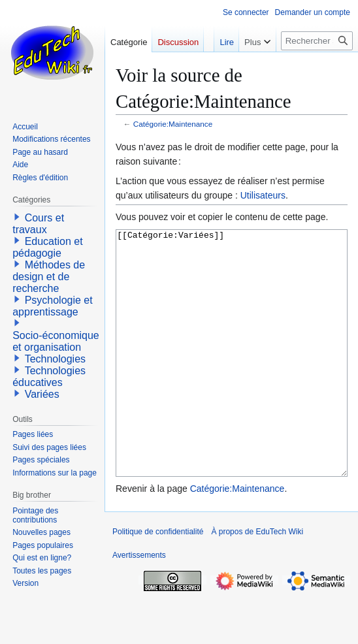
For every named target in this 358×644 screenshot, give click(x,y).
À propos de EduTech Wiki (257, 581)
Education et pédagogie (47, 247)
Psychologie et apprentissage (53, 306)
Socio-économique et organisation (56, 341)
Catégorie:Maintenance (173, 124)
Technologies (55, 359)
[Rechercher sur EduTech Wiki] (317, 41)
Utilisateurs (263, 195)
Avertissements (139, 604)
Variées (42, 394)
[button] (17, 217)
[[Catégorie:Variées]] (232, 378)
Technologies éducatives (49, 377)
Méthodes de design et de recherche (49, 277)
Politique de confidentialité (158, 581)
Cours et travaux (38, 224)
